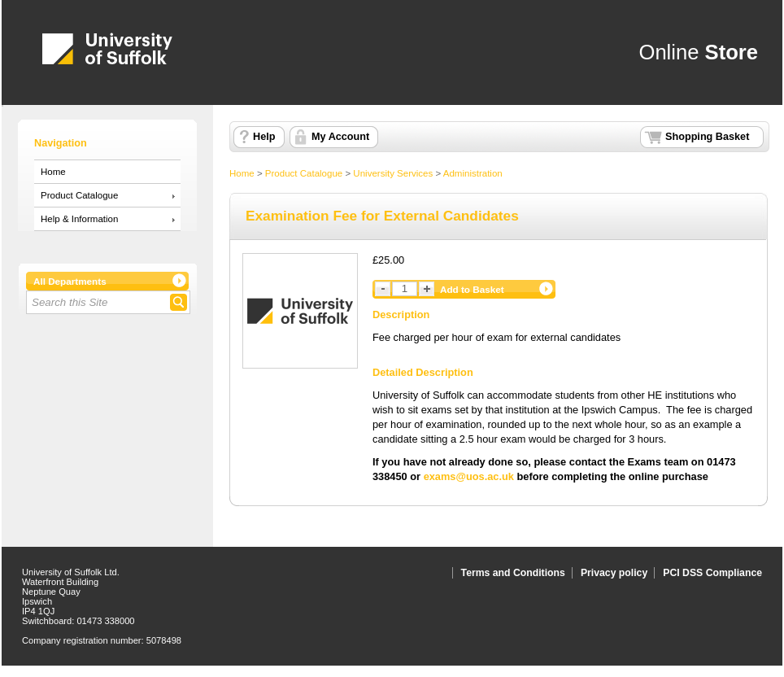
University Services (393, 173)
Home (53, 172)
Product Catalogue (79, 195)
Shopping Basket (707, 137)
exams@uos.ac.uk (469, 476)
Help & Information (79, 219)
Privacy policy (614, 573)
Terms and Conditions (513, 573)
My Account (340, 137)
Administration (473, 173)
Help (264, 137)
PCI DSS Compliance (712, 573)
